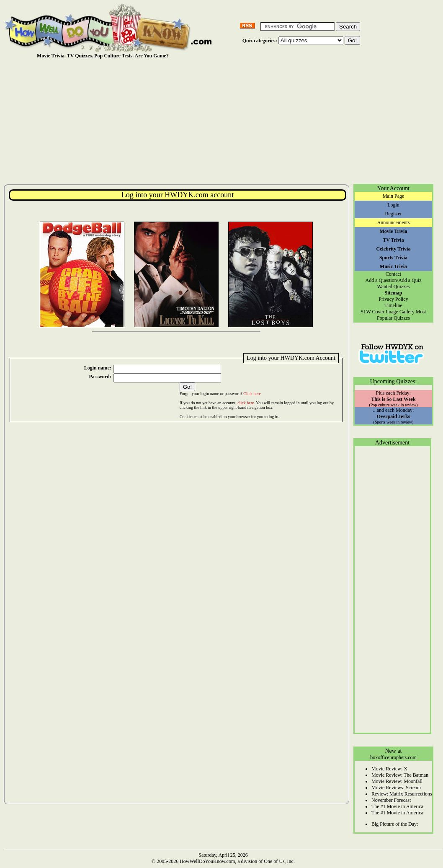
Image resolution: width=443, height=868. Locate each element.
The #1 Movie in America (397, 806)
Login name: (98, 368)
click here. (246, 403)
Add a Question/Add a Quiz (394, 280)
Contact (393, 274)
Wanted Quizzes (394, 287)
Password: (100, 377)
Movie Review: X (389, 769)
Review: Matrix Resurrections (402, 794)
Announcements (394, 222)
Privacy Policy (393, 299)
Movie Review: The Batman (400, 775)
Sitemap (394, 293)
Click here (252, 394)
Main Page (394, 196)
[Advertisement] (223, 121)
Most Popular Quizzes (402, 315)
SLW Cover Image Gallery (388, 312)
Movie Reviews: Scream (396, 788)
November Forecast (391, 800)
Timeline (393, 305)
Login (393, 205)
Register (394, 214)
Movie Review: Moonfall (397, 781)
